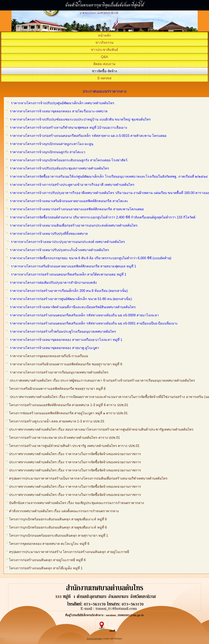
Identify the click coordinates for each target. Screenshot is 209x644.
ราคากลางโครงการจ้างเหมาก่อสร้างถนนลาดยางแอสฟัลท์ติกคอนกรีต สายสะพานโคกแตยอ (77, 209)
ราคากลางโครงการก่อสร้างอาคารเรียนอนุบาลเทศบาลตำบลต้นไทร (60, 372)
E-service (105, 78)
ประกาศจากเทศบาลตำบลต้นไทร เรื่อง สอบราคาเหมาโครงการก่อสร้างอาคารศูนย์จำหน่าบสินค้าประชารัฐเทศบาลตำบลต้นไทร (100, 429)
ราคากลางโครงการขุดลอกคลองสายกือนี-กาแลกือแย (49, 356)
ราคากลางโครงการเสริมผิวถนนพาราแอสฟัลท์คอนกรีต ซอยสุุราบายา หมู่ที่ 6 (66, 364)
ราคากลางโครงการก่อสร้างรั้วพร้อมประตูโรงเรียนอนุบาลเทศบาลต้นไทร (63, 332)
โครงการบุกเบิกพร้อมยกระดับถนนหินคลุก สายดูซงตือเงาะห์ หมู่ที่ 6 (56, 519)
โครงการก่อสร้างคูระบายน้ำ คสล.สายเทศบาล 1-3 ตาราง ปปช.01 (55, 421)
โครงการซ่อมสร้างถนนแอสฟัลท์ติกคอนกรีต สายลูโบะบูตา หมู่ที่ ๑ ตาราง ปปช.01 (67, 413)
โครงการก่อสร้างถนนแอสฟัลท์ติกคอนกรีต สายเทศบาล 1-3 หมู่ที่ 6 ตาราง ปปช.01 (67, 405)
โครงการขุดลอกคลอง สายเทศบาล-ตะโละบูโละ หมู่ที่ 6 (48, 544)
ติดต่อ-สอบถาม (104, 64)
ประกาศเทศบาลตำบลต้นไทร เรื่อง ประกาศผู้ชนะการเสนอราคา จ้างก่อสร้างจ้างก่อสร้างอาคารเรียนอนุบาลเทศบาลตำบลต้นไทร (102, 380)
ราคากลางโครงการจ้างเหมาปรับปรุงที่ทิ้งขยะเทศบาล (49, 234)
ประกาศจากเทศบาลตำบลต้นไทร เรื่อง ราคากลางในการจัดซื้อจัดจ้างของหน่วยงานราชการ (73, 454)
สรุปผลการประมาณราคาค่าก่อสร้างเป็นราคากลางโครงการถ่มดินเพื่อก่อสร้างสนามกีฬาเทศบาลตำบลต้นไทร (87, 478)
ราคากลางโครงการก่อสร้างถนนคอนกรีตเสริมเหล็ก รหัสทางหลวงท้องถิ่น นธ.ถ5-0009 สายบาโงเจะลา (84, 315)
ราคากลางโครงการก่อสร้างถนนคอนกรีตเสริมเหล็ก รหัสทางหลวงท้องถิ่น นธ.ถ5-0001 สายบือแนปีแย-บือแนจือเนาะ (94, 323)
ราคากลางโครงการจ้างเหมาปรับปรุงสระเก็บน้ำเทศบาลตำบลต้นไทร (59, 250)
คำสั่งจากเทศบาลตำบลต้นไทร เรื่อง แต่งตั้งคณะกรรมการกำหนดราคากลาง (62, 511)
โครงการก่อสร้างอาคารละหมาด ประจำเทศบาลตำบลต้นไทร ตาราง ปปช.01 (63, 438)
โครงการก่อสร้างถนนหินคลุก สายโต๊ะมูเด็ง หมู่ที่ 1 (45, 568)
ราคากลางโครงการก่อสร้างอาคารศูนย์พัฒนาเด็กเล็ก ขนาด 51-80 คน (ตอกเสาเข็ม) (71, 299)
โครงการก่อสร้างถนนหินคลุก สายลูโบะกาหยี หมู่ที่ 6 (46, 560)
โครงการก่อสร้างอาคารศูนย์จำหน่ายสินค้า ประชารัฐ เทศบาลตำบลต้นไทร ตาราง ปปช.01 (74, 446)
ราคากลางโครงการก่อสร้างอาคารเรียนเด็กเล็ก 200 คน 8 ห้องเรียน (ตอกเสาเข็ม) (69, 291)
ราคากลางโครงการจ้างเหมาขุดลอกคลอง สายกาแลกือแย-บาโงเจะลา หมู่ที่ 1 (66, 340)
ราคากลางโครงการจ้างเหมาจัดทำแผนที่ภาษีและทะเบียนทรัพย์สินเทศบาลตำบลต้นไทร (73, 307)
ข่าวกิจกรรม (105, 43)
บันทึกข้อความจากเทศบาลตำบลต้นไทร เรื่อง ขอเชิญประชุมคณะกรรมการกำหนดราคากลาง (75, 503)
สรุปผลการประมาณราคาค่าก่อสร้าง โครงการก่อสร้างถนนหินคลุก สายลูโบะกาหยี (67, 552)
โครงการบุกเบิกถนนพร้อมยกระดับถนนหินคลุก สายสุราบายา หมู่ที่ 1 (57, 536)
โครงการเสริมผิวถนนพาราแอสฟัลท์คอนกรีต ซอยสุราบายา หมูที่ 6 (56, 389)
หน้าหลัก (104, 35)
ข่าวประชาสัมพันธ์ (104, 50)
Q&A (104, 57)
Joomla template (94, 639)
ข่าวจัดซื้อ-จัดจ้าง (104, 71)
